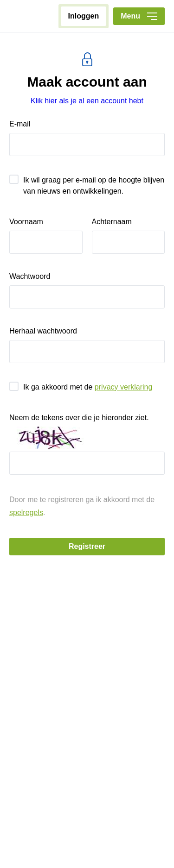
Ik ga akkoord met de (88, 387)
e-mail (20, 124)
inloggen (84, 16)
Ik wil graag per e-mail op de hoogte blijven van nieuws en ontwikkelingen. (94, 186)
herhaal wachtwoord (43, 331)
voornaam (26, 222)
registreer (87, 546)
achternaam (112, 222)
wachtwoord (30, 276)
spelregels (26, 513)
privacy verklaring (123, 387)
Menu (139, 16)
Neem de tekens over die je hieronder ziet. (79, 418)
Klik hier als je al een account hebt (87, 101)
